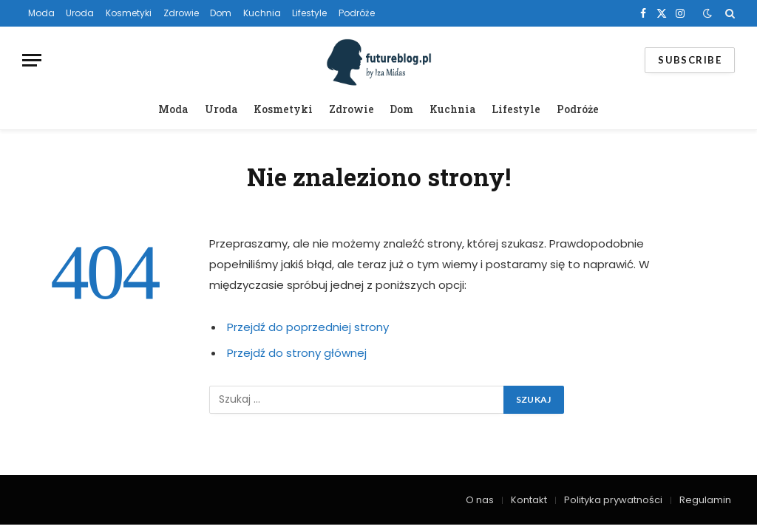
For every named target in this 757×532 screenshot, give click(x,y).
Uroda (80, 13)
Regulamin (705, 500)
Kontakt (529, 500)
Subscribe (690, 60)
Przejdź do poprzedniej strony (308, 327)
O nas (480, 500)
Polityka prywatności (613, 500)
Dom (221, 13)
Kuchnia (262, 13)
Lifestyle (309, 13)
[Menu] (32, 60)
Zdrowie (181, 13)
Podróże (357, 13)
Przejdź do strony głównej (297, 353)
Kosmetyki (129, 13)
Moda (41, 13)
